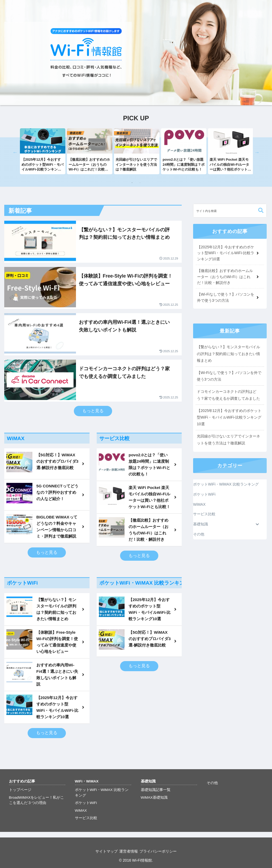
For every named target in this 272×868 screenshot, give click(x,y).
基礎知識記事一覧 (156, 790)
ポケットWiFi (86, 803)
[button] (261, 210)
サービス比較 (86, 818)
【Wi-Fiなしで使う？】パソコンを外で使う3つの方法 (229, 376)
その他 (212, 783)
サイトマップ (103, 851)
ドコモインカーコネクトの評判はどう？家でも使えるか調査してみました (228, 395)
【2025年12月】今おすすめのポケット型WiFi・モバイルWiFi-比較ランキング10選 (229, 417)
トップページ (20, 790)
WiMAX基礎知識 (154, 797)
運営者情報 (129, 851)
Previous (15, 152)
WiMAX (81, 810)
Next (257, 152)
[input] (230, 211)
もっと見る (93, 411)
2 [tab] (140, 183)
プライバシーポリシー (162, 851)
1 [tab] (132, 183)
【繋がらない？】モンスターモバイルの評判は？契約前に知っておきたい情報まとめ (228, 354)
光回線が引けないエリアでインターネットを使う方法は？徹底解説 (228, 439)
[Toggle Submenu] (257, 524)
